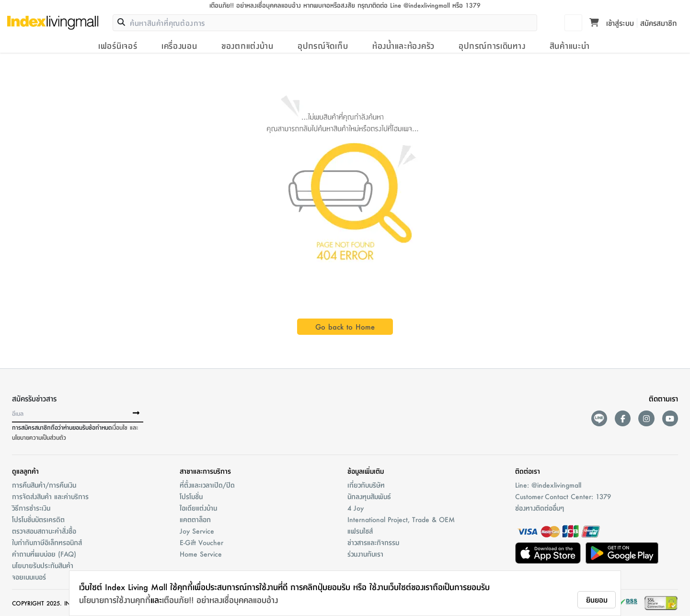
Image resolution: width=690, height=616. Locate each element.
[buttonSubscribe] (136, 413)
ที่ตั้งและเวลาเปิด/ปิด (207, 485)
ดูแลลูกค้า (25, 471)
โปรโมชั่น (191, 496)
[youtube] (670, 418)
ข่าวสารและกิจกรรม (373, 542)
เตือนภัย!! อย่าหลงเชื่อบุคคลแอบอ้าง (220, 600)
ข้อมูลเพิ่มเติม (366, 471)
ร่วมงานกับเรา (365, 554)
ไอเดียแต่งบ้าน (198, 508)
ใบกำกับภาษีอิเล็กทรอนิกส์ (47, 542)
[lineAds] (599, 418)
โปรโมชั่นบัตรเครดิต (38, 519)
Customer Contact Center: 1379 (563, 496)
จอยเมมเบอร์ (29, 577)
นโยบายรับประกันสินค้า (43, 565)
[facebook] (623, 418)
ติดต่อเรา (528, 471)
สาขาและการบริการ (205, 471)
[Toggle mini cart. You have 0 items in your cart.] (594, 23)
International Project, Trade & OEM (401, 519)
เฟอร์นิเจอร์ (118, 46)
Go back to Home (345, 326)
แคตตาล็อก (195, 519)
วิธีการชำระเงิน (31, 508)
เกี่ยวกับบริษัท (366, 485)
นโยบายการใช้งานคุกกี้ (115, 600)
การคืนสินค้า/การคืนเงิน (44, 485)
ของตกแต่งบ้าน (247, 46)
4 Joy (356, 508)
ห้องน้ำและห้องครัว (403, 46)
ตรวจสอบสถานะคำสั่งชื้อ (44, 531)
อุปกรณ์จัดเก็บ (323, 46)
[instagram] (646, 418)
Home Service (201, 554)
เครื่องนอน (179, 46)
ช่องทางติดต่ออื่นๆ (540, 508)
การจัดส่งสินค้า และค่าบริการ (50, 496)
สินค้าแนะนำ (570, 46)
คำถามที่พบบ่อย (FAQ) (44, 554)
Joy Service (197, 531)
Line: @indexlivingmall (548, 485)
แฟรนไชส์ (360, 531)
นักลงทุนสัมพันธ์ (369, 496)
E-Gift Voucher (201, 542)
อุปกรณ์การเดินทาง (492, 46)
